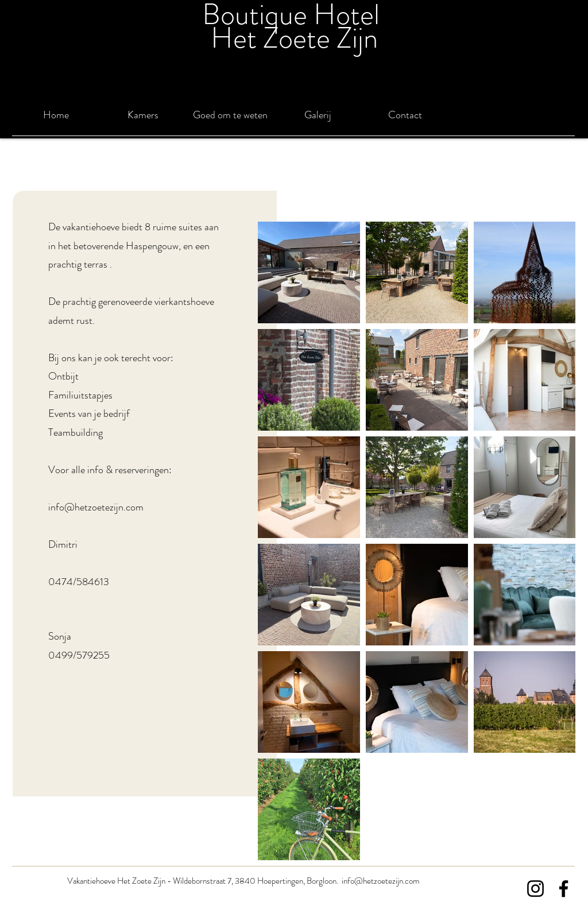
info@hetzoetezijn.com (96, 507)
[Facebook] (564, 889)
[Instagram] (535, 889)
